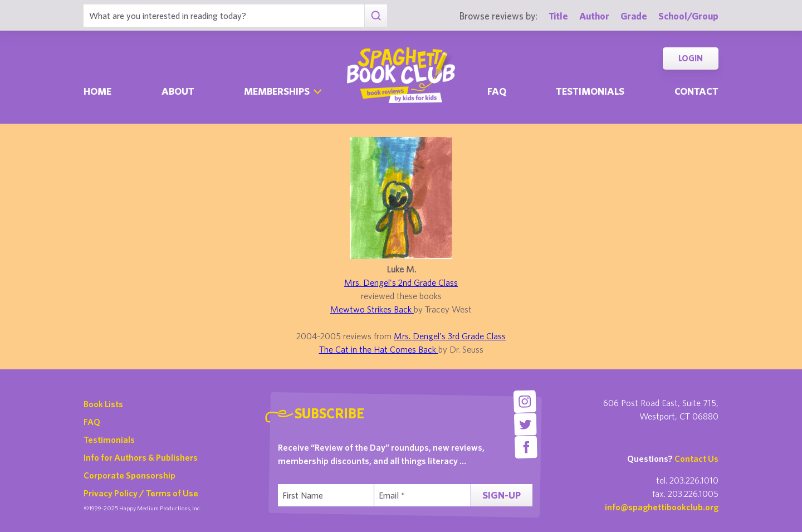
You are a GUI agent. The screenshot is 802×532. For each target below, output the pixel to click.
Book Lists (103, 404)
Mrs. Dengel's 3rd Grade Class (450, 336)
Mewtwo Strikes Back (372, 309)
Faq (497, 91)
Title (558, 16)
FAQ (92, 422)
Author (594, 16)
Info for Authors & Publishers (141, 457)
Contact (696, 91)
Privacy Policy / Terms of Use (141, 493)
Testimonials (590, 91)
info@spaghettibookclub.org (662, 507)
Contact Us (696, 458)
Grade (634, 16)
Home (97, 91)
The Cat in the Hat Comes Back (379, 349)
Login (691, 58)
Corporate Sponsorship (129, 475)
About (178, 91)
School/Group (688, 16)
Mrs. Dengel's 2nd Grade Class (401, 282)
